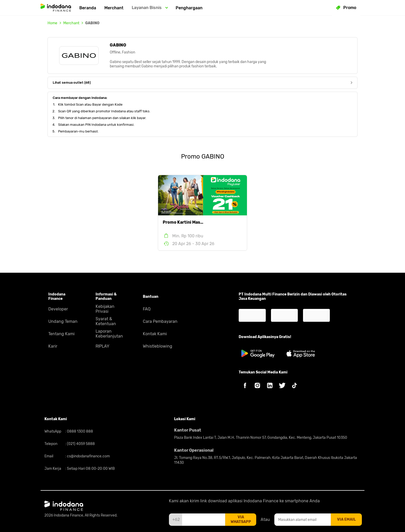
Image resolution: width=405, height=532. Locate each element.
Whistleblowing (158, 346)
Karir (53, 346)
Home (52, 23)
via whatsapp (241, 519)
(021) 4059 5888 (80, 444)
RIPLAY (102, 346)
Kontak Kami (155, 334)
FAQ (147, 309)
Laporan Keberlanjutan (109, 334)
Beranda (88, 8)
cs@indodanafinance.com (88, 456)
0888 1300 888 (80, 431)
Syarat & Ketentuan (106, 321)
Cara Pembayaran (160, 321)
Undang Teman (63, 321)
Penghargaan (189, 8)
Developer (58, 309)
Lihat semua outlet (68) (202, 83)
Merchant (114, 8)
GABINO (92, 23)
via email (346, 519)
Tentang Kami (61, 334)
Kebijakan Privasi (105, 309)
